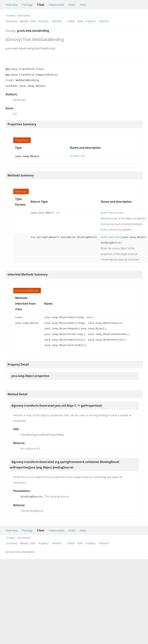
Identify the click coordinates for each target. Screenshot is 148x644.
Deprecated (56, 5)
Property (43, 21)
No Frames (24, 15)
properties (77, 156)
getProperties (111, 212)
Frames (11, 15)
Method (57, 21)
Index (72, 5)
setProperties (111, 237)
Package (27, 5)
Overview (12, 5)
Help (83, 5)
